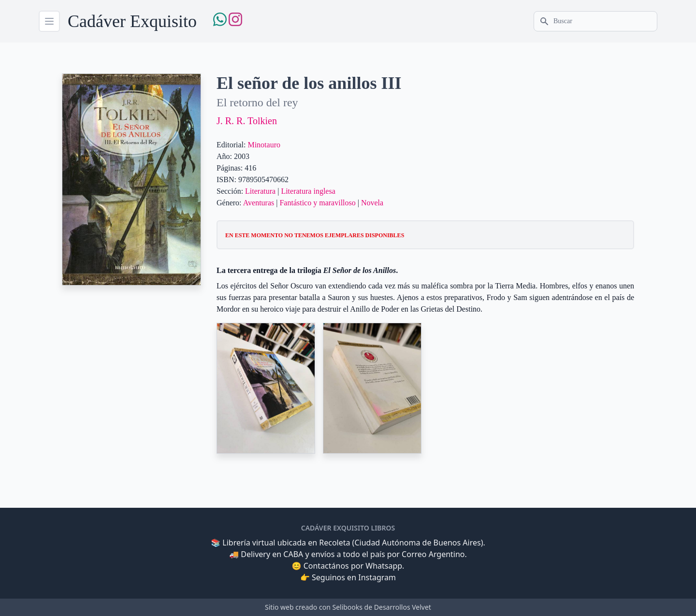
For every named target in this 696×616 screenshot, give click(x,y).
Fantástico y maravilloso (317, 203)
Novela (372, 203)
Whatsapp (384, 566)
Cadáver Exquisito (132, 21)
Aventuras (259, 203)
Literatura (260, 191)
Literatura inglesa (308, 191)
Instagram (377, 577)
